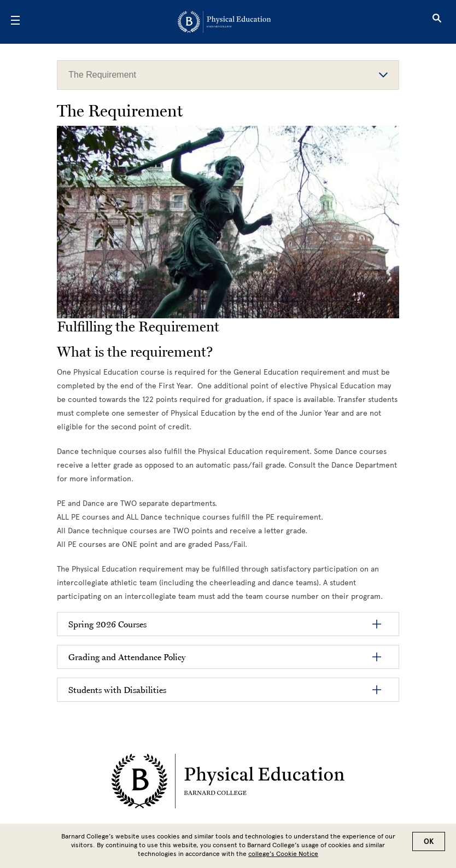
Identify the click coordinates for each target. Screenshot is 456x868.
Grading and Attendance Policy (127, 657)
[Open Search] (437, 22)
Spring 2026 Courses (107, 624)
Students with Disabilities (117, 690)
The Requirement (228, 75)
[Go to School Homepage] (224, 22)
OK (429, 841)
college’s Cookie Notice (283, 854)
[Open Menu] (15, 22)
